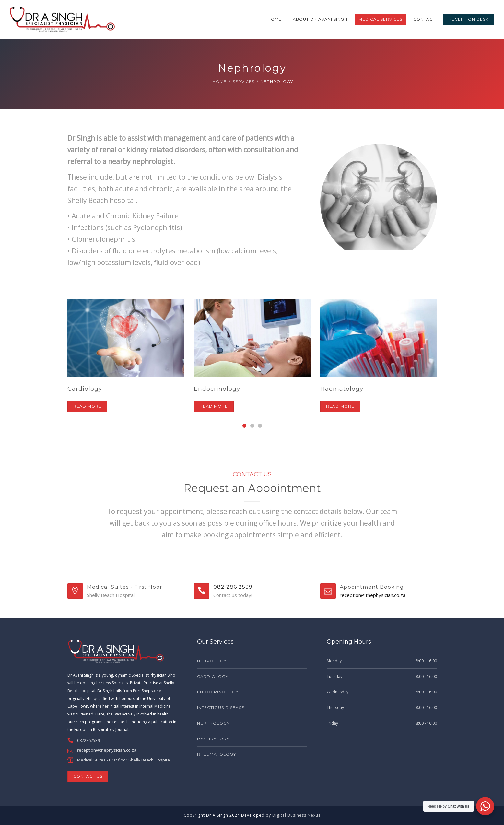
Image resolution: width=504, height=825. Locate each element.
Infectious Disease (221, 708)
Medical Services (380, 19)
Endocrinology (217, 389)
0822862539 (88, 740)
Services (244, 81)
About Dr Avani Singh (320, 19)
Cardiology (85, 389)
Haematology (342, 389)
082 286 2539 (233, 587)
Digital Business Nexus (296, 815)
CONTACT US (88, 776)
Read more (87, 406)
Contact (424, 19)
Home (275, 19)
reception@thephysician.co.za (373, 595)
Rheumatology (217, 754)
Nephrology (213, 723)
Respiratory (213, 739)
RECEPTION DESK (469, 19)
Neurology (212, 661)
